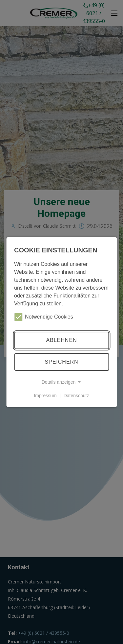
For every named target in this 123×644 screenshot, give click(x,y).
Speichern (61, 362)
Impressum (45, 396)
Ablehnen (61, 340)
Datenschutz (76, 396)
